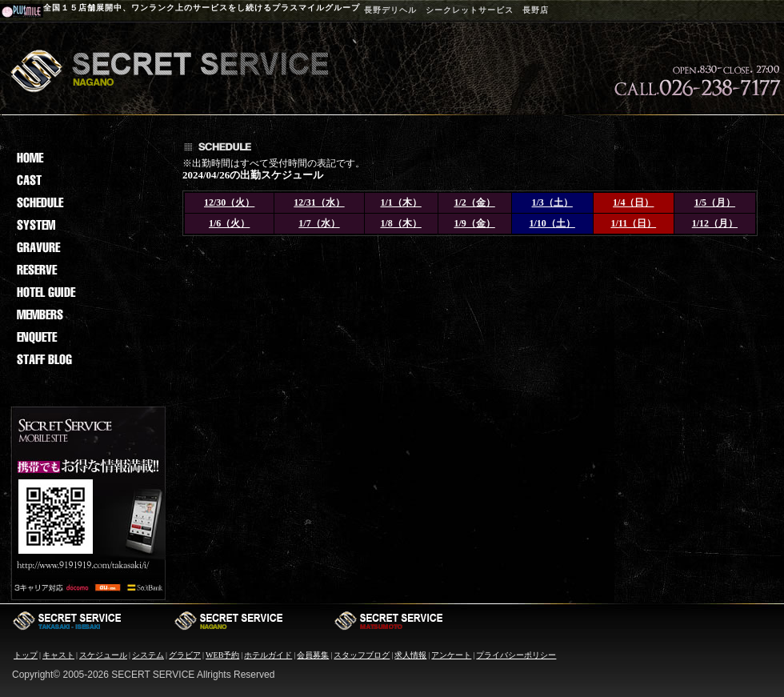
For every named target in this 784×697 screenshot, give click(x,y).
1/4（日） (633, 202)
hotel (86, 292)
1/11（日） (633, 223)
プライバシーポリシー (516, 655)
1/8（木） (400, 223)
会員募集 (313, 655)
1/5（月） (715, 202)
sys (86, 225)
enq (86, 337)
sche (86, 202)
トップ (26, 655)
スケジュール (103, 655)
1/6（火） (229, 223)
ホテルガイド (268, 655)
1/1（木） (400, 202)
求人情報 (410, 655)
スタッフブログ (362, 655)
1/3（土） (552, 202)
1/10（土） (552, 223)
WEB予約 (222, 655)
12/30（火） (229, 202)
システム (148, 655)
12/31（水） (319, 202)
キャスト (58, 655)
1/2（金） (474, 202)
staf (86, 359)
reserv (86, 270)
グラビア (185, 655)
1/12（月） (715, 223)
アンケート (451, 655)
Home (86, 158)
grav (86, 247)
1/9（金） (474, 223)
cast (86, 180)
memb (86, 314)
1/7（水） (319, 223)
